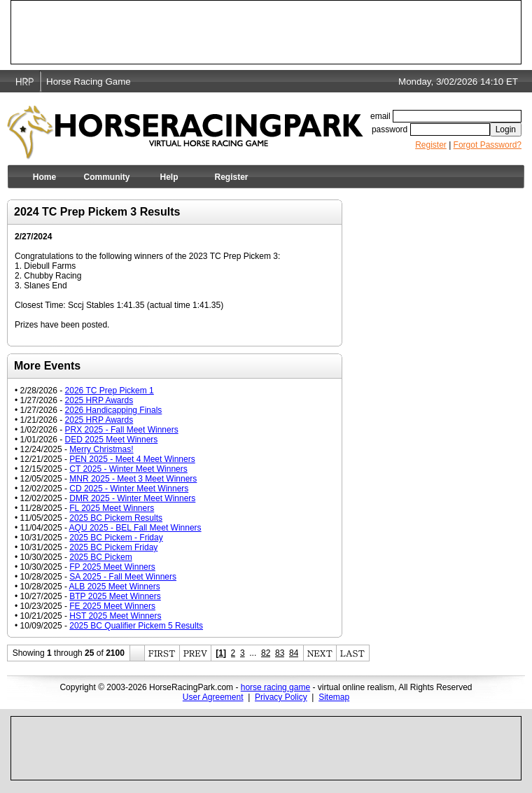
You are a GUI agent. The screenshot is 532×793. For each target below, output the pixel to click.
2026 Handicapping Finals (114, 410)
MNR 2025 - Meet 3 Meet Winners (133, 479)
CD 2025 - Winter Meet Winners (129, 489)
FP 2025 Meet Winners (112, 567)
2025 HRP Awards (99, 400)
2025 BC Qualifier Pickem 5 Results (136, 626)
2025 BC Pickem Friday (113, 547)
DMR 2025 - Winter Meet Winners (132, 498)
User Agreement (213, 697)
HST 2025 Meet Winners (115, 616)
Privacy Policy (281, 697)
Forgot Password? (488, 145)
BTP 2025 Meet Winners (115, 596)
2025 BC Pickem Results (116, 518)
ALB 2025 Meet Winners (115, 587)
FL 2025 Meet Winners (112, 508)
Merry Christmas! (101, 449)
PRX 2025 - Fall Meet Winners (122, 430)
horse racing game (275, 687)
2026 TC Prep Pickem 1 (110, 391)
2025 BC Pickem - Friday (116, 538)
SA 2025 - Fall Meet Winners (123, 577)
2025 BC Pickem (100, 557)
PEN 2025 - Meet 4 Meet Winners (132, 459)
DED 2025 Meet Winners (112, 440)
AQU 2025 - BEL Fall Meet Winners (135, 528)
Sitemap (334, 697)
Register (431, 145)
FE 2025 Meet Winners (112, 606)
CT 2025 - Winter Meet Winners (128, 469)
